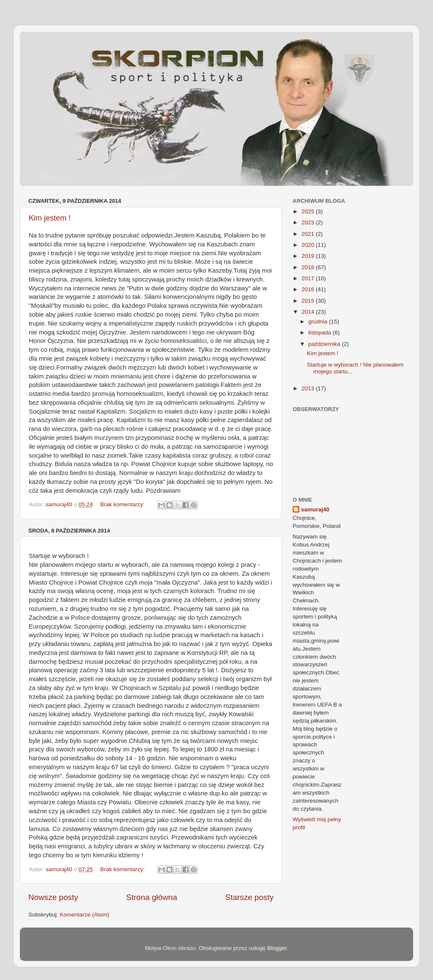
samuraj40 (315, 509)
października (325, 344)
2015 (309, 301)
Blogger (277, 948)
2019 (309, 256)
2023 (309, 222)
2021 (309, 234)
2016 (309, 289)
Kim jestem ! (50, 218)
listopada (321, 333)
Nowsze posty (53, 897)
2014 (309, 312)
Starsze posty (249, 897)
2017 (309, 278)
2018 (309, 267)
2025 (309, 211)
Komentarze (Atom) (84, 915)
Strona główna (152, 897)
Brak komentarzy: (123, 504)
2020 (309, 245)
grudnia (319, 322)
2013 (309, 388)
